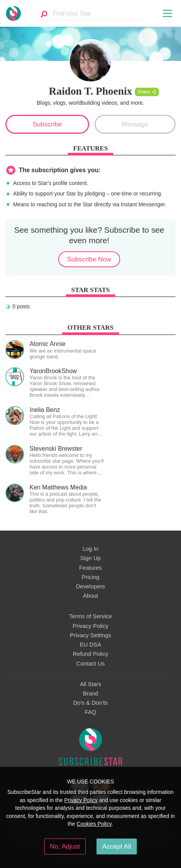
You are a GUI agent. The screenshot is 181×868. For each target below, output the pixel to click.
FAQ (91, 712)
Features (90, 568)
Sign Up (90, 558)
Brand (91, 693)
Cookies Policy (94, 824)
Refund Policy (91, 654)
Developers (90, 586)
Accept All (117, 846)
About (90, 596)
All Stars (90, 684)
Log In (90, 549)
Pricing (90, 577)
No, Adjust (65, 846)
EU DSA (90, 645)
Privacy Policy (90, 626)
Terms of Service (90, 616)
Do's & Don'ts (90, 703)
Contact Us (90, 664)
